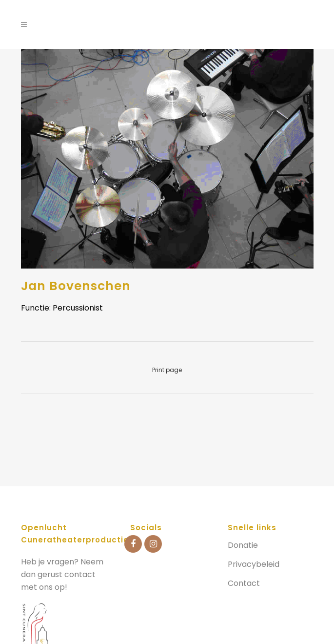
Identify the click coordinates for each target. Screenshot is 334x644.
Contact (244, 583)
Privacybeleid (254, 564)
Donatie (243, 545)
